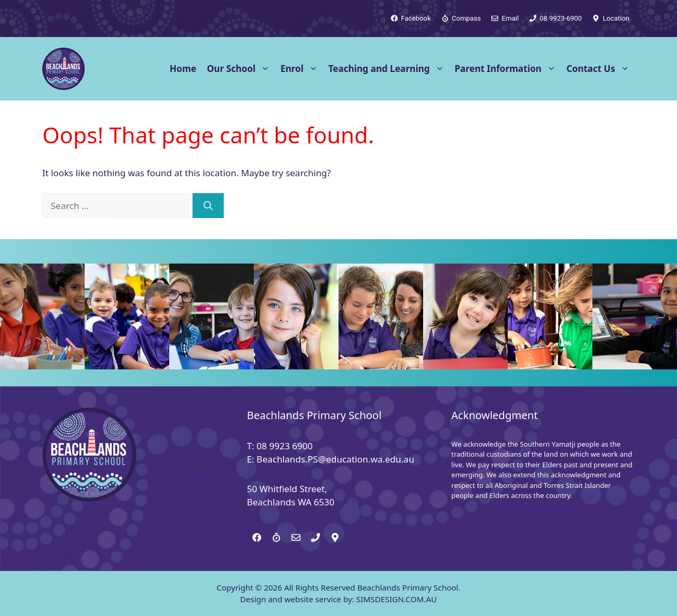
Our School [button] (241, 69)
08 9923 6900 (285, 446)
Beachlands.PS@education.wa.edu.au (335, 459)
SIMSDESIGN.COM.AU (396, 599)
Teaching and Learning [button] (389, 69)
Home (183, 69)
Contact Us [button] (601, 69)
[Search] (208, 206)
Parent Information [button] (508, 69)
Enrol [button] (302, 69)
